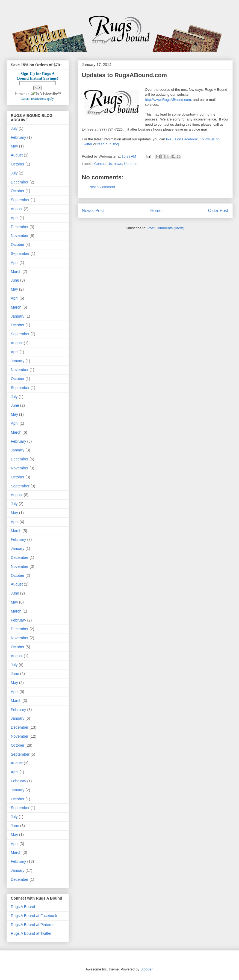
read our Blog (108, 144)
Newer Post (93, 211)
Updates (131, 164)
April (15, 218)
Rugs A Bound (23, 907)
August (17, 155)
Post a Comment (102, 187)
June (15, 280)
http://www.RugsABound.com (168, 100)
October (18, 164)
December (20, 182)
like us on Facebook (182, 139)
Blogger (146, 969)
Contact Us (103, 164)
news (118, 164)
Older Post (218, 211)
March (16, 272)
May (14, 146)
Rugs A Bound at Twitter (31, 933)
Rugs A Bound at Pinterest (33, 925)
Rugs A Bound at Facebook (34, 916)
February (19, 137)
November (20, 236)
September (20, 200)
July (14, 128)
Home (156, 211)
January (18, 316)
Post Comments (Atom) (166, 228)
